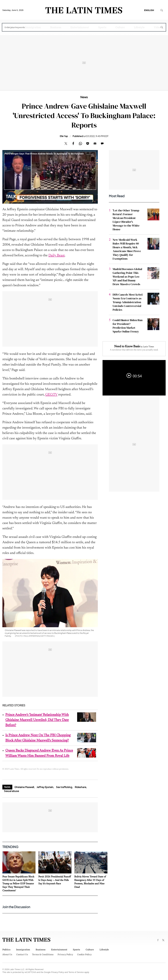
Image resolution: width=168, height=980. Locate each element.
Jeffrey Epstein (45, 787)
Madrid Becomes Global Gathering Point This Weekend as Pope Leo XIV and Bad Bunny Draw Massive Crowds (127, 277)
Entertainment (80, 27)
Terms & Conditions (43, 954)
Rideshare (80, 787)
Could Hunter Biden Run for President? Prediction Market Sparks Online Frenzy (128, 326)
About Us (7, 954)
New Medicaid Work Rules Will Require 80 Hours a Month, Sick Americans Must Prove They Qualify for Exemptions (127, 249)
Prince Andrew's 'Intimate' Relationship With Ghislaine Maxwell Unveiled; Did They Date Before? (37, 720)
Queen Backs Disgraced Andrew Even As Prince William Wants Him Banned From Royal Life (39, 753)
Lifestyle (139, 27)
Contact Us (22, 954)
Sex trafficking (64, 787)
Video (158, 27)
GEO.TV (51, 395)
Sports (102, 27)
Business (56, 27)
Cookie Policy (84, 954)
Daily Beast (57, 256)
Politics (11, 27)
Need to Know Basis (127, 346)
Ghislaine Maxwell (24, 787)
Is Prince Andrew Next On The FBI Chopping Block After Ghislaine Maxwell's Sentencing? (38, 738)
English (149, 10)
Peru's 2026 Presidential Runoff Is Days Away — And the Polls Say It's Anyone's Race (55, 880)
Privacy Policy (65, 954)
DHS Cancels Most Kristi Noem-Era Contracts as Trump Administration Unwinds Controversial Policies (128, 302)
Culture (120, 27)
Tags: (7, 787)
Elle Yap (64, 136)
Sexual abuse (11, 791)
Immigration (33, 27)
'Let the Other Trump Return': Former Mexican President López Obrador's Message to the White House (126, 220)
